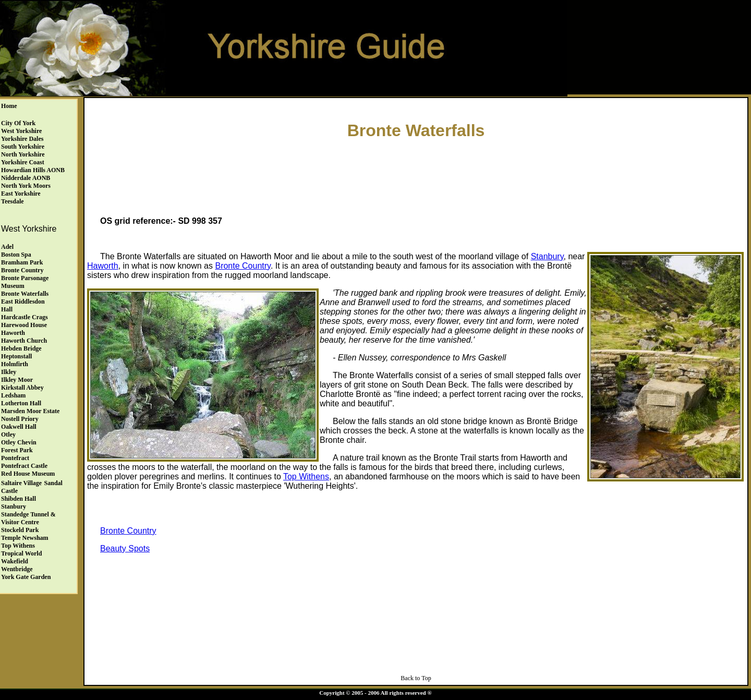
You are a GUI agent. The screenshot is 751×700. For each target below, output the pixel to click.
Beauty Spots (125, 548)
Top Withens (18, 546)
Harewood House (24, 325)
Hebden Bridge (21, 348)
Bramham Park (22, 262)
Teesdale (13, 201)
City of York (18, 123)
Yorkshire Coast (23, 162)
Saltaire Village (21, 483)
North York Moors (26, 186)
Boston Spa (16, 255)
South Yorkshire (23, 147)
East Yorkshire (21, 194)
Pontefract (15, 458)
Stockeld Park (20, 530)
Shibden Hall (19, 499)
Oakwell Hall (19, 427)
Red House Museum (28, 474)
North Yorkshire (23, 154)
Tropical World (21, 553)
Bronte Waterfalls (25, 294)
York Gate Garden (26, 577)
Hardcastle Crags (25, 317)
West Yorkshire (21, 131)
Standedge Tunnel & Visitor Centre (28, 518)
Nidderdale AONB (26, 178)
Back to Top (416, 678)
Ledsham (13, 395)
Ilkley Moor (17, 380)
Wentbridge (17, 569)
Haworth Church (24, 341)
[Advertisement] (416, 175)
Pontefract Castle (24, 466)
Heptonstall (16, 356)
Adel (7, 247)
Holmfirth (15, 364)
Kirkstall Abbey (22, 388)
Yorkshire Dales (22, 139)
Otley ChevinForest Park (19, 446)
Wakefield (15, 561)
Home (9, 106)
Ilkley (9, 372)
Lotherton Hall (21, 403)
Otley (8, 435)
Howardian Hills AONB (33, 170)
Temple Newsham (25, 538)
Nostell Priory (20, 419)
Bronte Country (22, 270)
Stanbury (14, 506)
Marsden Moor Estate (30, 411)
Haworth (13, 333)
